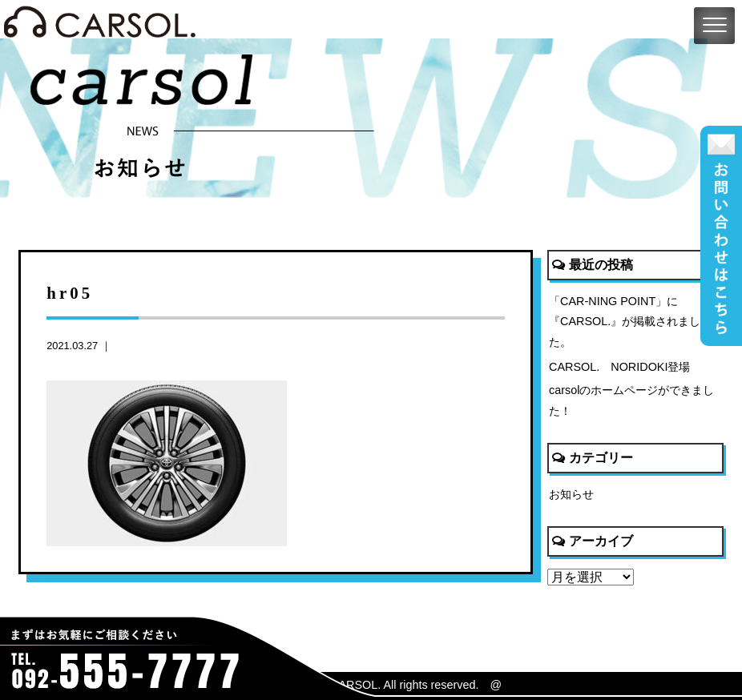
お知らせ (571, 494)
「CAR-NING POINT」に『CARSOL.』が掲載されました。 (625, 322)
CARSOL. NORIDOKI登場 (619, 367)
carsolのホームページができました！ (631, 400)
